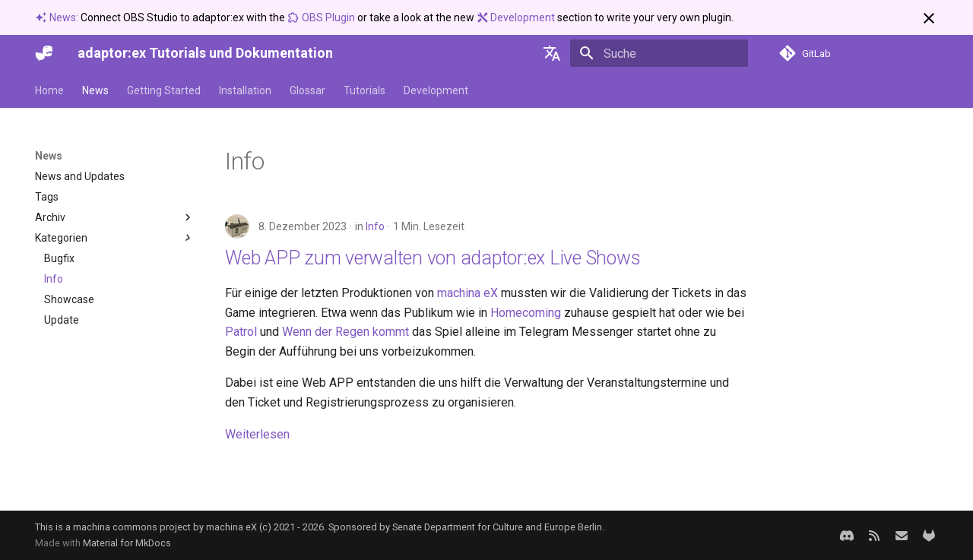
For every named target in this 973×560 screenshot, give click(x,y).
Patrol (241, 332)
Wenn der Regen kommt (345, 332)
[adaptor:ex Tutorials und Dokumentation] (44, 53)
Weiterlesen (257, 434)
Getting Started (164, 90)
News (95, 90)
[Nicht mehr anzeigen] (929, 18)
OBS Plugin (322, 17)
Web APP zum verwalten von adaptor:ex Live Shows (433, 258)
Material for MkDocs (127, 543)
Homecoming (526, 313)
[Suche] (659, 53)
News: (58, 17)
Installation (245, 90)
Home (49, 90)
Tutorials (364, 90)
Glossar (307, 90)
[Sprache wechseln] (552, 53)
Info (375, 226)
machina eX (467, 293)
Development (517, 17)
